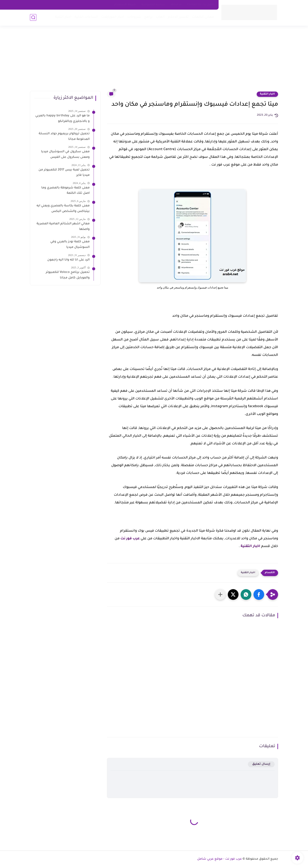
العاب (160, 17)
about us (176, 5)
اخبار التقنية (267, 94)
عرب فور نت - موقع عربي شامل (220, 859)
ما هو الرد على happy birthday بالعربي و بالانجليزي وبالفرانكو (62, 119)
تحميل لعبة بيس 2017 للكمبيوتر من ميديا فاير (64, 173)
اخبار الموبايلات (113, 17)
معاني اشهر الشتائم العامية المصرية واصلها (63, 227)
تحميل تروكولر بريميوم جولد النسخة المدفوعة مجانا (64, 137)
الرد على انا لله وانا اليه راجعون (68, 260)
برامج (148, 17)
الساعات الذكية (86, 17)
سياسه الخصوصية (153, 5)
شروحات (134, 17)
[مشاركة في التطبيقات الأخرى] (220, 594)
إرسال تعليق (261, 764)
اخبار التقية (63, 17)
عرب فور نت (130, 539)
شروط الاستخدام (125, 5)
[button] (259, 594)
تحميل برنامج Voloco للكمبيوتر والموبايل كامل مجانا (68, 275)
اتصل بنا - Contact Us (200, 5)
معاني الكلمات (203, 17)
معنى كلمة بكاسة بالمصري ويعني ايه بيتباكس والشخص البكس (63, 209)
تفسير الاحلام (178, 17)
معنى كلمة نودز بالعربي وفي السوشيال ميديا (70, 245)
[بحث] (33, 17)
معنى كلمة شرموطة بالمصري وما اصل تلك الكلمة (65, 191)
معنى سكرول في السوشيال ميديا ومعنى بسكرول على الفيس (65, 155)
